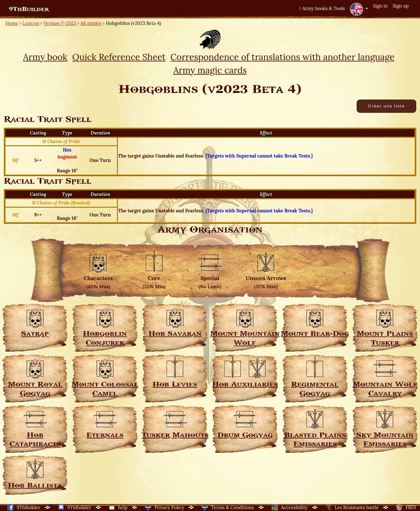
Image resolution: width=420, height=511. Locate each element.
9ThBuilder (29, 9)
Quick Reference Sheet (119, 57)
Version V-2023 (60, 23)
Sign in (380, 6)
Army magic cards (210, 70)
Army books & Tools (322, 8)
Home (12, 23)
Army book (45, 57)
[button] (359, 9)
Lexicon (31, 23)
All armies (91, 23)
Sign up (401, 6)
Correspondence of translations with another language (282, 57)
